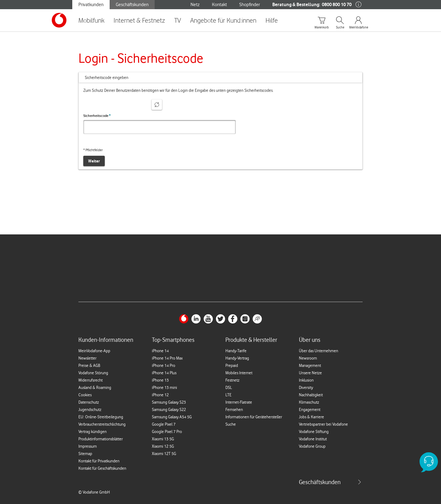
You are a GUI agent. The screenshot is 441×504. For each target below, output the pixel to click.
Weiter (94, 161)
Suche (340, 28)
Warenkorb (322, 28)
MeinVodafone (358, 28)
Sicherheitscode (97, 116)
